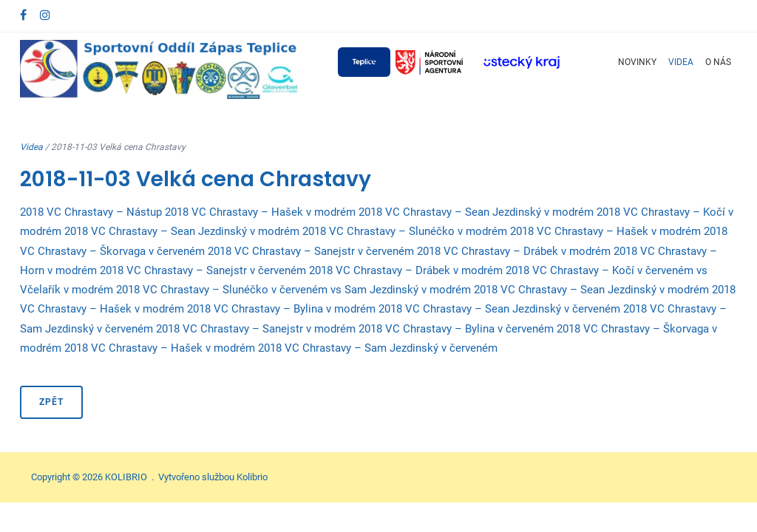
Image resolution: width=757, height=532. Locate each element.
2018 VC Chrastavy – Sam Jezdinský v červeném (378, 348)
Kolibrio (252, 477)
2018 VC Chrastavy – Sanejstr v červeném (311, 251)
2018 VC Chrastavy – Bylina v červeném (456, 329)
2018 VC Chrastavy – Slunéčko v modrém (405, 231)
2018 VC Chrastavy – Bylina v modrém (281, 309)
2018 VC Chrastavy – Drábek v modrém (514, 251)
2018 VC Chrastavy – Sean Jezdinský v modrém (476, 212)
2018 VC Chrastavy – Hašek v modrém (260, 212)
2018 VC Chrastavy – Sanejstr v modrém (256, 329)
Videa (681, 62)
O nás (718, 62)
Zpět (51, 402)
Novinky (637, 62)
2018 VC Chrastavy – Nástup (91, 212)
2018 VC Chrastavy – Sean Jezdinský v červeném (499, 309)
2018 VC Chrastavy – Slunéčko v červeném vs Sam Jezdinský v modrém (293, 290)
